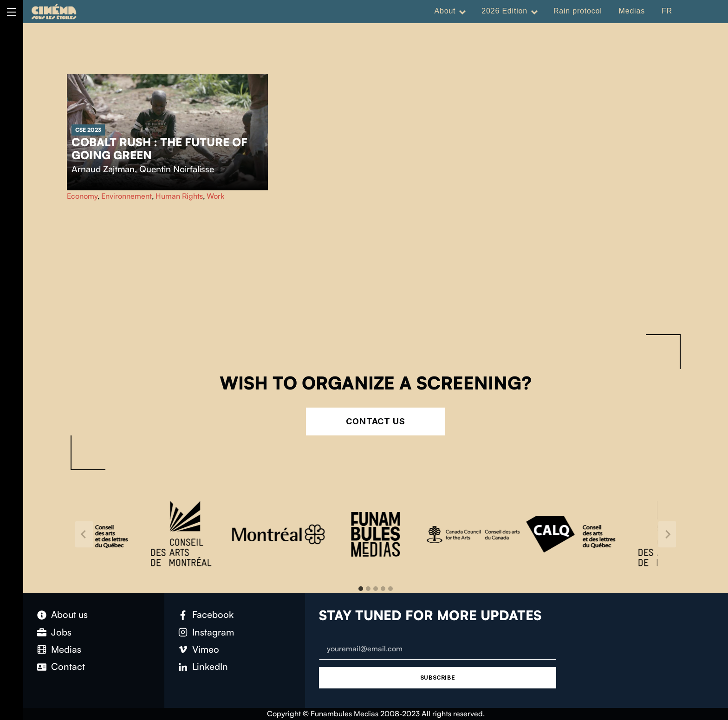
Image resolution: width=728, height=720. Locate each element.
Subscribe (438, 678)
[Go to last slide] (84, 535)
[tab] (361, 589)
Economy (82, 196)
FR (667, 11)
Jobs (61, 632)
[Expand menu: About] (462, 11)
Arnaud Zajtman (103, 169)
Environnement (127, 196)
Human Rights (179, 196)
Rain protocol (578, 11)
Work (215, 196)
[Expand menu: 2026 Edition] (534, 11)
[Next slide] (667, 535)
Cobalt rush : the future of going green (159, 149)
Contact (68, 666)
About (445, 11)
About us (69, 614)
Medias (632, 11)
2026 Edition (504, 11)
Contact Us (376, 421)
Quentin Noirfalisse (177, 169)
